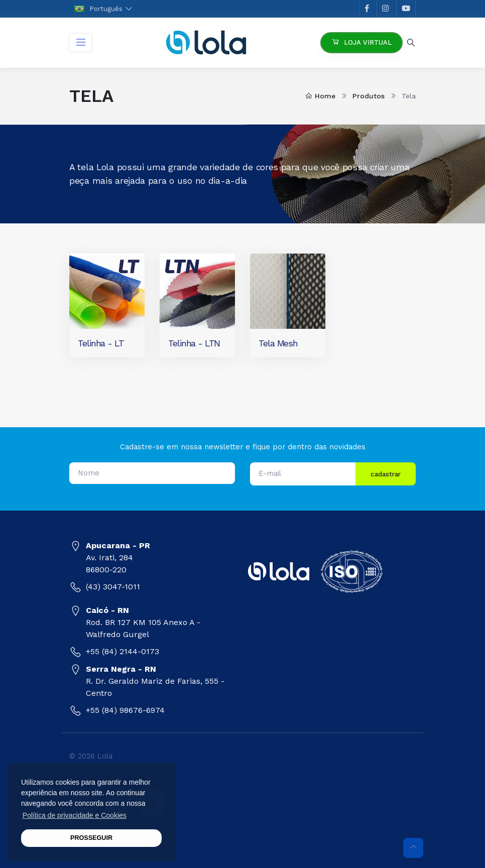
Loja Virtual (361, 42)
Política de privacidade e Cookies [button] (75, 815)
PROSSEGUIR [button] (91, 838)
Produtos (369, 96)
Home (320, 96)
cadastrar (386, 474)
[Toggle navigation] (81, 43)
